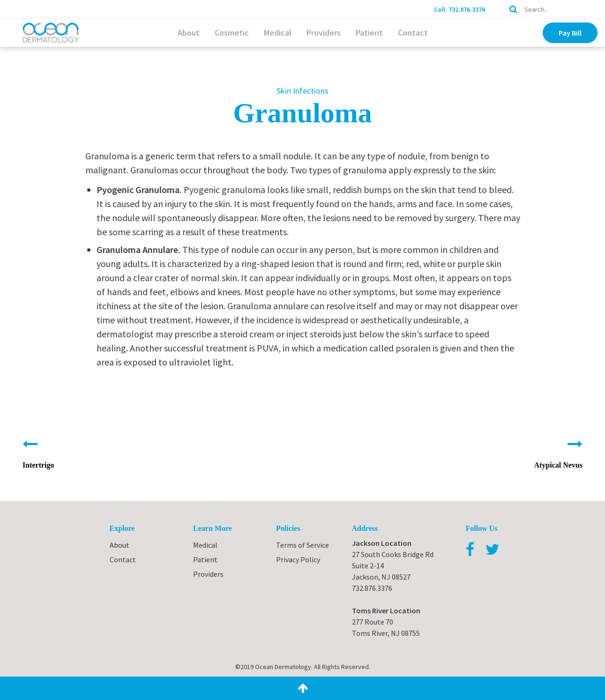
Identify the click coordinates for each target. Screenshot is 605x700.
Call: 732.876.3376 (459, 9)
